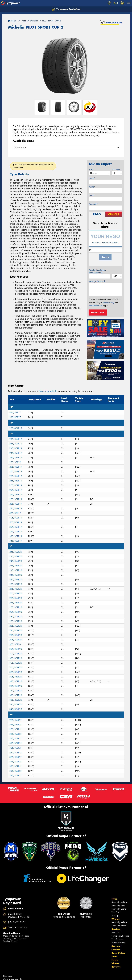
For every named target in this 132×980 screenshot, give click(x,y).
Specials (116, 946)
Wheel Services (118, 943)
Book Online (118, 953)
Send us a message (18, 927)
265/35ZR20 (16, 593)
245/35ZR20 (16, 556)
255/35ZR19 (16, 467)
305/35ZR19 (16, 527)
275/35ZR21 (16, 720)
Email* (92, 195)
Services (116, 929)
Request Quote (98, 312)
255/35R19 (15, 462)
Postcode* (93, 204)
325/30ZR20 (16, 691)
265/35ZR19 (16, 471)
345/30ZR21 (16, 776)
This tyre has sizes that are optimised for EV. (33, 166)
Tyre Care (116, 912)
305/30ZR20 (16, 649)
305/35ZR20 (16, 677)
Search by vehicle (48, 391)
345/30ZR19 (16, 541)
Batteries (115, 933)
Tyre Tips (115, 916)
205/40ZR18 (16, 428)
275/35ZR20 (16, 603)
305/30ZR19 (16, 518)
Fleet (114, 956)
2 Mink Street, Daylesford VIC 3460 (19, 915)
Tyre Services (117, 939)
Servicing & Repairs (120, 936)
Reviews (116, 967)
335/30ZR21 (16, 766)
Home (12, 21)
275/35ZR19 (16, 495)
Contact (116, 949)
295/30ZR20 (16, 630)
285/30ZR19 (16, 504)
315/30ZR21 (16, 734)
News (115, 960)
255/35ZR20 (16, 580)
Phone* (92, 187)
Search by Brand (119, 909)
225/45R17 (15, 417)
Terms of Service (95, 306)
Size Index (8, 976)
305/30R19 (15, 513)
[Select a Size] (66, 148)
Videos (115, 963)
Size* (91, 169)
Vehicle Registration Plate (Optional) (97, 271)
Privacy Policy (108, 303)
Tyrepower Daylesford (66, 9)
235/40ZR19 (16, 444)
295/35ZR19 (16, 509)
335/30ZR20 (16, 705)
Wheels (115, 919)
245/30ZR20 (16, 552)
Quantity (116, 169)
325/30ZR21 (16, 748)
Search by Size (118, 906)
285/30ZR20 (16, 607)
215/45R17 (15, 413)
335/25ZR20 (16, 700)
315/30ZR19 (16, 532)
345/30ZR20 (16, 709)
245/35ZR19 (16, 448)
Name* (92, 178)
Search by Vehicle (119, 902)
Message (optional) (97, 281)
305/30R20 (15, 644)
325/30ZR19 (16, 536)
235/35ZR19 (16, 439)
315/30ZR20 (16, 681)
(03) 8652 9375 (17, 922)
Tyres (114, 899)
